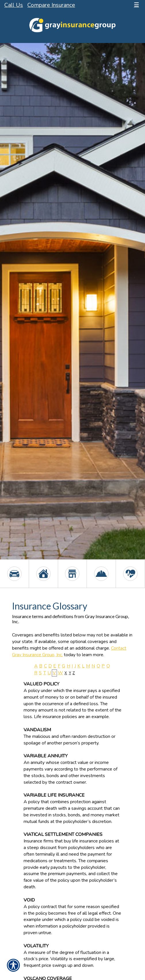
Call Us (14, 5)
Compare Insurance (51, 5)
